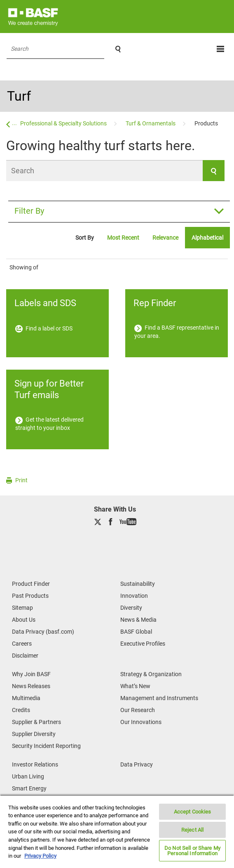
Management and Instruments (159, 698)
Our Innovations (141, 722)
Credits (21, 710)
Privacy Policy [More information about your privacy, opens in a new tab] (40, 856)
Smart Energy (29, 788)
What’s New (135, 686)
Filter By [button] (29, 211)
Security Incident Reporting (46, 746)
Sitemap (22, 608)
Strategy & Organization (151, 674)
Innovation (134, 596)
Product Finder (31, 584)
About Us (24, 620)
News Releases (31, 686)
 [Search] (118, 49)
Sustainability (138, 584)
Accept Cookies (193, 812)
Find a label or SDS (44, 328)
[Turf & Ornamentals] (151, 123)
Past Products (30, 596)
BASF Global (136, 632)
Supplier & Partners (36, 722)
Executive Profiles (143, 644)
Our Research (138, 710)
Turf (19, 96)
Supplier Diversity (34, 734)
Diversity (131, 608)
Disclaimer (25, 656)
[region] (117, 831)
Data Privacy (137, 764)
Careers (22, 644)
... (14, 123)
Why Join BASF (31, 674)
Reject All (192, 830)
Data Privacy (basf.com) (43, 632)
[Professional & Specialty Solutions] (64, 123)
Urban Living (28, 776)
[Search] (115, 171)
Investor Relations (35, 764)
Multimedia (26, 698)
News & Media (138, 620)
